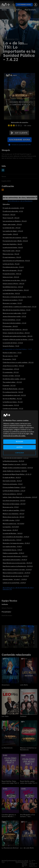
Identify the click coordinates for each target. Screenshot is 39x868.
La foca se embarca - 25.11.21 (12, 494)
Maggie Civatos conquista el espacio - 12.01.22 (18, 468)
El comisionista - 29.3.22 (11, 372)
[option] (13, 637)
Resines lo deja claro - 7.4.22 (12, 353)
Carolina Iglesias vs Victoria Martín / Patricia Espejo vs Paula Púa (9, 816)
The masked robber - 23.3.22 (12, 382)
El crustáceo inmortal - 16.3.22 (13, 392)
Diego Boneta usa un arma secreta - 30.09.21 (17, 563)
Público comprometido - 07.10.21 (13, 553)
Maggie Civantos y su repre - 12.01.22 (15, 464)
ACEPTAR (20, 447)
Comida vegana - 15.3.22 (11, 405)
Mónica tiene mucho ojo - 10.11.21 (13, 517)
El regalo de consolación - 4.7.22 (13, 208)
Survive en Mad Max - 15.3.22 (12, 399)
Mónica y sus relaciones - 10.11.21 (13, 514)
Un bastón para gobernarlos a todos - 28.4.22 (18, 336)
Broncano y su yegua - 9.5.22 (12, 303)
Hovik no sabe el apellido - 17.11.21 (14, 510)
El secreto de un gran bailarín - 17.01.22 (16, 458)
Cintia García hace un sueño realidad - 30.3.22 (18, 362)
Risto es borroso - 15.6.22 (11, 254)
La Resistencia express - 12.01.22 (13, 461)
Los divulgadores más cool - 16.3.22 (14, 395)
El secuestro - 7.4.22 (9, 359)
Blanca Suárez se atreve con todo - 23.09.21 (17, 570)
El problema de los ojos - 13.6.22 (13, 267)
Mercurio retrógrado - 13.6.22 (12, 270)
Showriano (6, 685)
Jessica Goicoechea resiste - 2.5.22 (14, 316)
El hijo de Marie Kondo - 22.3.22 (13, 389)
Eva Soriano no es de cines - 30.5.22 (14, 280)
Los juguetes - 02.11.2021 (11, 527)
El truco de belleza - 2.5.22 (12, 320)
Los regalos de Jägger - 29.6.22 (13, 231)
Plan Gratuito (30, 10)
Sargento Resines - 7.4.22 (11, 346)
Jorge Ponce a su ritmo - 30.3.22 (13, 366)
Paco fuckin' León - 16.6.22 (11, 251)
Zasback (23, 716)
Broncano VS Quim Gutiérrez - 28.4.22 (15, 330)
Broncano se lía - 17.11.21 (11, 507)
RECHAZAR (19, 442)
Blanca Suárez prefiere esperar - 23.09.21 (16, 573)
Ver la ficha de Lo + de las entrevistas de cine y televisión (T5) (18, 588)
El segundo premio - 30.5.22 (12, 274)
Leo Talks (5, 716)
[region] (19, 434)
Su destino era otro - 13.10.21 (12, 540)
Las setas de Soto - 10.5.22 (11, 293)
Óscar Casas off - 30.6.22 (11, 218)
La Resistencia (7, 748)
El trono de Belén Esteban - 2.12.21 (14, 487)
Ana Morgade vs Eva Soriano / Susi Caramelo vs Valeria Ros (28, 816)
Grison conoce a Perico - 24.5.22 (13, 284)
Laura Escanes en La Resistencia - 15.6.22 (16, 261)
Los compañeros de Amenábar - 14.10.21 (16, 537)
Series (4, 10)
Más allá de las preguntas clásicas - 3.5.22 (17, 310)
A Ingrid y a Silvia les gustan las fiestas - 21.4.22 (18, 339)
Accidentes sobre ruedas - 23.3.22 (14, 379)
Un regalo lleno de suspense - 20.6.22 (15, 238)
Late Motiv (24, 685)
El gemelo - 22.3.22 (9, 385)
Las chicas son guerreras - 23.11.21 (14, 501)
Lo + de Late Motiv (27, 848)
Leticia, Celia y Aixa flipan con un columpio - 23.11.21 (20, 497)
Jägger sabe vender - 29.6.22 (12, 224)
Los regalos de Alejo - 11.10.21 (12, 547)
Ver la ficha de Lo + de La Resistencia (20, 201)
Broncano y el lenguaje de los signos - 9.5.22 (17, 297)
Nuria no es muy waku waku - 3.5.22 (15, 313)
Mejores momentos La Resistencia (28, 749)
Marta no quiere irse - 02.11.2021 (13, 524)
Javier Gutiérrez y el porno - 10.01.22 (15, 471)
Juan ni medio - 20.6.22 (10, 234)
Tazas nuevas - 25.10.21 (10, 530)
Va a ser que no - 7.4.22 (10, 356)
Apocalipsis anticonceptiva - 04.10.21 (15, 560)
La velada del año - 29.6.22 (12, 228)
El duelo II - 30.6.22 (9, 215)
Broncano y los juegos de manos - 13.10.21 (16, 543)
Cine (11, 10)
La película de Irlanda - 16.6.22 (13, 247)
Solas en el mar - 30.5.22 (11, 277)
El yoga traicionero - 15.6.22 (12, 257)
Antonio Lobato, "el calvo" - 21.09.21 (15, 579)
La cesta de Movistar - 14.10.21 (13, 533)
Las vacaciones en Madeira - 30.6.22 (15, 221)
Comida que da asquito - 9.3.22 (13, 409)
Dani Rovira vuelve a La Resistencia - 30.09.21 (18, 566)
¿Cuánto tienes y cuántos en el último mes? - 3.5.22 (19, 307)
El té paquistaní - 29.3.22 (11, 369)
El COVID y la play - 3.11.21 (11, 520)
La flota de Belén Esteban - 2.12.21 (14, 491)
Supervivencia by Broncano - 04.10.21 (15, 556)
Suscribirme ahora (24, 5)
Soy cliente (19, 133)
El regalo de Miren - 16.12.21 (12, 477)
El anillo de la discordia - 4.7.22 (13, 211)
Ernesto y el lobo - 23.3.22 (11, 376)
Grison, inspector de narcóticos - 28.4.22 (16, 333)
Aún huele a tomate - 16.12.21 (12, 481)
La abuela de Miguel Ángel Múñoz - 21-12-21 (17, 474)
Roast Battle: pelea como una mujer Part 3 (29, 782)
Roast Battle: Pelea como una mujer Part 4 (10, 782)
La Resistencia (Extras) (10, 848)
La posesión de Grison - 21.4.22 (13, 343)
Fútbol (19, 10)
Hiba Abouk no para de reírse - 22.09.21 (16, 576)
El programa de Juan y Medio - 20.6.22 (15, 241)
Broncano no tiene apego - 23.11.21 (14, 504)
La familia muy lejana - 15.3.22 (13, 402)
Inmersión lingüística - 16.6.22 (12, 244)
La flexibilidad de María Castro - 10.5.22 (16, 290)
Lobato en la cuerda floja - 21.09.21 (14, 583)
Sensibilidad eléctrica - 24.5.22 (13, 287)
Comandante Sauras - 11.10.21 (12, 550)
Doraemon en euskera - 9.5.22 (13, 300)
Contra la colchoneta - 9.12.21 (13, 484)
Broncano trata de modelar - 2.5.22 (14, 323)
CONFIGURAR (19, 453)
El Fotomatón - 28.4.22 (10, 326)
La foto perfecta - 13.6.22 (11, 264)
